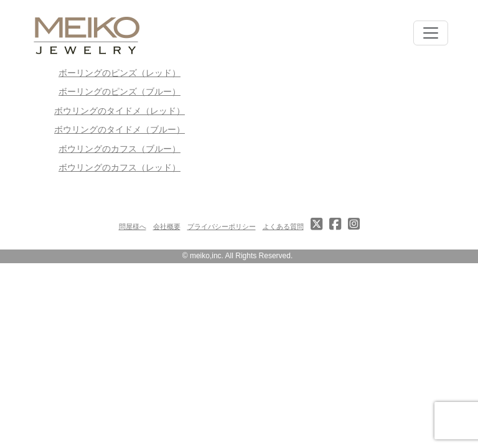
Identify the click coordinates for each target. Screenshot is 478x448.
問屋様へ (133, 226)
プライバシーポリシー (222, 226)
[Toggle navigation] (431, 33)
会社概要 (167, 226)
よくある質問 (283, 226)
